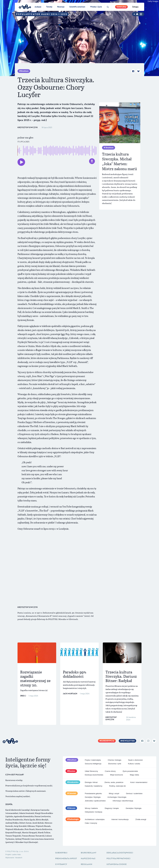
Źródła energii (141, 819)
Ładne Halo (16, 854)
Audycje (38, 7)
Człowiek (72, 793)
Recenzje (61, 7)
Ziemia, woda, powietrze (114, 782)
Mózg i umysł (114, 793)
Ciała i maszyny (91, 823)
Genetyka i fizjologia (93, 797)
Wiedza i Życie (96, 7)
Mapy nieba (134, 775)
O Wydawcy (61, 864)
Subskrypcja (108, 741)
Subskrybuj (121, 7)
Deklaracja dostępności (120, 853)
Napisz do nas (88, 858)
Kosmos (72, 771)
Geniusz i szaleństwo (134, 793)
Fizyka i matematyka (93, 760)
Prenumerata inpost (66, 858)
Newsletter (128, 741)
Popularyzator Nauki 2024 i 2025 (42, 14)
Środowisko (74, 782)
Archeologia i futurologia (117, 797)
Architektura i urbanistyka (95, 819)
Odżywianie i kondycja (94, 812)
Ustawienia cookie (117, 864)
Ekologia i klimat (91, 782)
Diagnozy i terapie (112, 808)
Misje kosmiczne (116, 775)
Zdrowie (72, 808)
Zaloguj (135, 7)
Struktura (25, 71)
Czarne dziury (110, 771)
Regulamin (87, 864)
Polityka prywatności (118, 858)
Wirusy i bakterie (91, 808)
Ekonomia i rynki (115, 764)
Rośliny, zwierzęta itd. (118, 786)
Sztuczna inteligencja (93, 764)
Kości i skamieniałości (139, 782)
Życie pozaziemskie (130, 771)
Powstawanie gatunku (93, 793)
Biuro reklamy (89, 853)
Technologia (74, 819)
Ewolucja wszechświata (94, 775)
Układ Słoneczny (91, 771)
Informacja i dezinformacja (123, 801)
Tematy (49, 7)
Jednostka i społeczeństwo (95, 801)
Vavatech (19, 858)
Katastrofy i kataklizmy (94, 786)
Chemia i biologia (115, 760)
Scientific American (77, 7)
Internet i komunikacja (120, 819)
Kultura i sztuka (134, 764)
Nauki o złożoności (135, 760)
